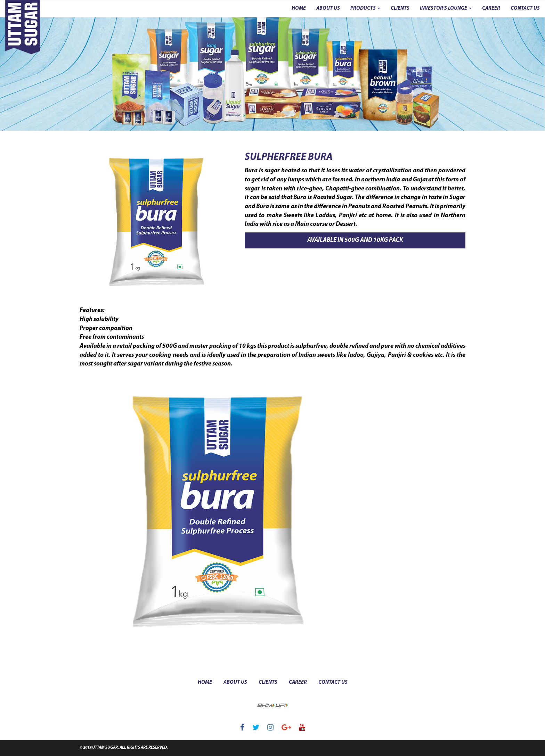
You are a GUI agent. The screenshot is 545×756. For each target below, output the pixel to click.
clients (268, 683)
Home (205, 683)
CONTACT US (525, 9)
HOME (299, 9)
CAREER (491, 9)
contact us (333, 683)
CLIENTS (400, 9)
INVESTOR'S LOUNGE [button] (446, 9)
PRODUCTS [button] (365, 9)
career (298, 683)
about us (235, 683)
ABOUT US (328, 9)
